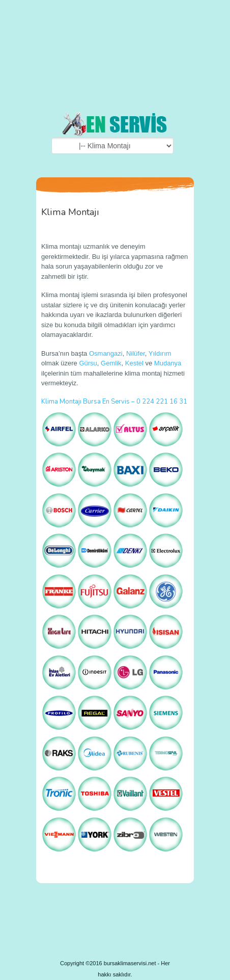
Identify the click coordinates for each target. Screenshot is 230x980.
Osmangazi (106, 353)
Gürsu (88, 363)
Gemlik (111, 363)
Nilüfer (136, 353)
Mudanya (168, 363)
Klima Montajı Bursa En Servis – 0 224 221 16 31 (114, 402)
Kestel (134, 363)
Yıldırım (160, 353)
